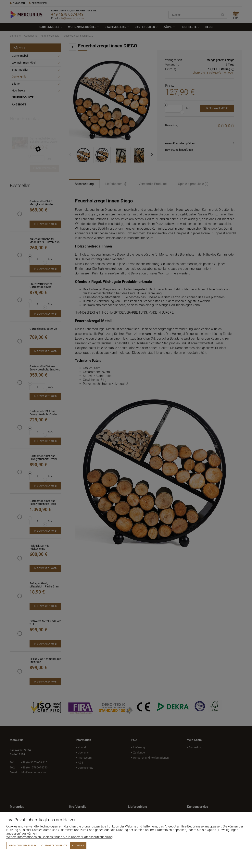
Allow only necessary (22, 846)
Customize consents (54, 846)
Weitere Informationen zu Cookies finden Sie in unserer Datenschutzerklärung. (60, 837)
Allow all (78, 846)
